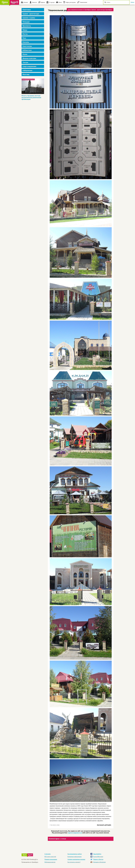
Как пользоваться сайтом (75, 854)
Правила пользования (51, 859)
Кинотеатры (27, 46)
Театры (25, 62)
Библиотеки (27, 50)
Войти (132, 2)
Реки (24, 38)
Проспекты (27, 26)
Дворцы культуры (29, 58)
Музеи (25, 54)
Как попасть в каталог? (74, 862)
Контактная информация (74, 857)
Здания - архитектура (31, 14)
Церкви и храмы (29, 18)
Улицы (25, 30)
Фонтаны (26, 74)
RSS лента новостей (50, 857)
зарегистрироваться (75, 833)
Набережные (27, 70)
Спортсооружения (29, 66)
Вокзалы (26, 42)
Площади (26, 22)
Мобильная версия (50, 862)
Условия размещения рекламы (76, 859)
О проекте (48, 854)
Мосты (25, 34)
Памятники (27, 10)
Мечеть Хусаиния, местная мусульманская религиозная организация (31, 97)
